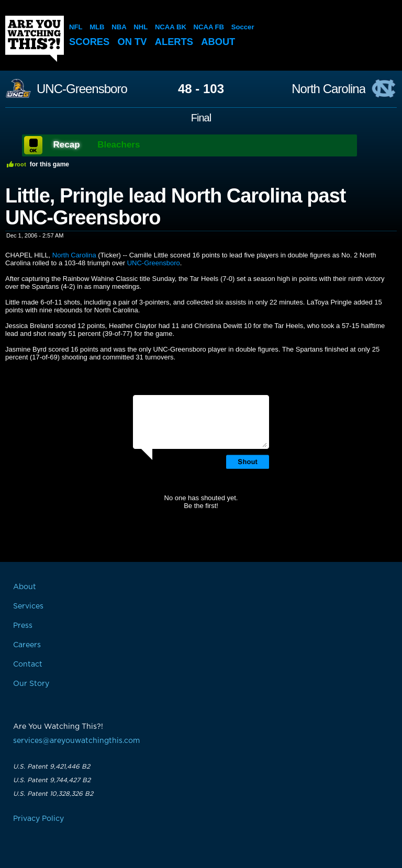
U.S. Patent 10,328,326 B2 (53, 794)
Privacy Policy (38, 819)
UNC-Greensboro (82, 89)
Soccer (242, 27)
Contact (28, 664)
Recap (67, 145)
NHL (141, 27)
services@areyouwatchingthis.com (76, 741)
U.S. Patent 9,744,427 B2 (52, 780)
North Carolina (328, 89)
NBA (119, 27)
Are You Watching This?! (35, 39)
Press (23, 626)
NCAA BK (170, 27)
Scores (90, 42)
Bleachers (119, 145)
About (223, 42)
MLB (97, 27)
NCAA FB (208, 27)
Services (28, 606)
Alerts (177, 42)
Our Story (31, 684)
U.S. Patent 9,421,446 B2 (52, 766)
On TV (135, 42)
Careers (27, 645)
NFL (76, 27)
